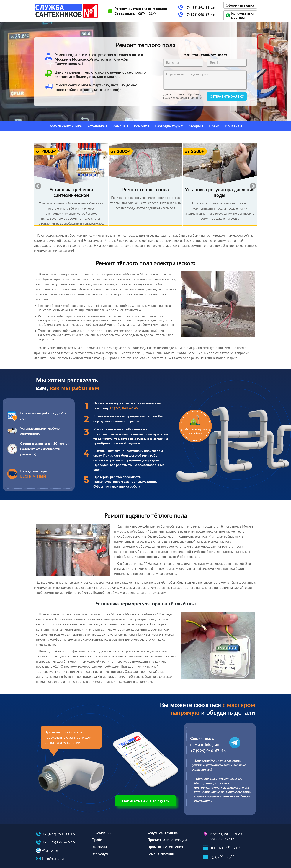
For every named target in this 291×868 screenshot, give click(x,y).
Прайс (214, 126)
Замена (119, 126)
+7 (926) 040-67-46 (200, 14)
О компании (102, 833)
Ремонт (140, 126)
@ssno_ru (50, 850)
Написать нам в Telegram (145, 801)
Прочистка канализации (167, 840)
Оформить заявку (240, 5)
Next (251, 185)
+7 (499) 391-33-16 (200, 7)
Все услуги (100, 854)
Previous (36, 185)
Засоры (195, 126)
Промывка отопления (165, 847)
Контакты (234, 126)
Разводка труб (168, 126)
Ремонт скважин (161, 854)
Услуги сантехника (66, 126)
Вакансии (99, 847)
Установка (96, 126)
